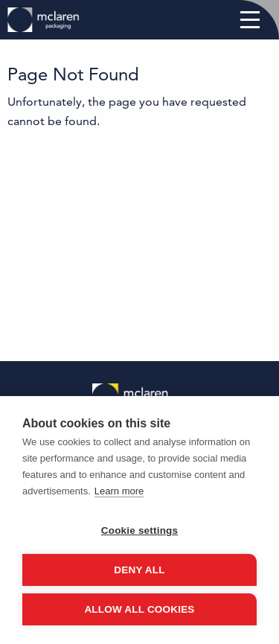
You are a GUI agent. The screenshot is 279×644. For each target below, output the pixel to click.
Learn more (119, 491)
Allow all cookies (139, 609)
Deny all (139, 570)
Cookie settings (140, 530)
